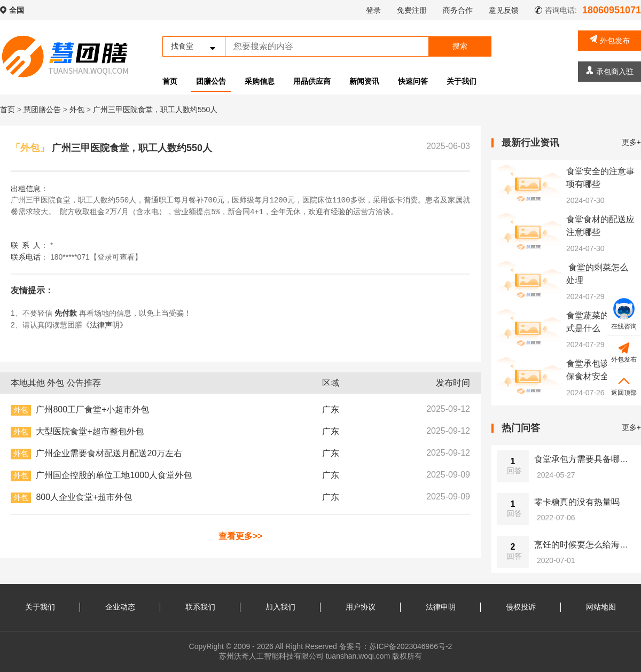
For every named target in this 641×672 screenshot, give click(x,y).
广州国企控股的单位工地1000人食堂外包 (114, 475)
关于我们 (462, 81)
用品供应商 (312, 81)
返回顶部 (624, 385)
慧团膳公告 (42, 110)
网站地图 (601, 607)
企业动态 (120, 607)
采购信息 (260, 81)
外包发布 (610, 40)
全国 (17, 10)
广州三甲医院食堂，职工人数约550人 (155, 110)
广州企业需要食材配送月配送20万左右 (109, 453)
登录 (373, 10)
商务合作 (458, 10)
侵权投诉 (521, 607)
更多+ (631, 142)
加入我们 (280, 607)
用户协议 (361, 607)
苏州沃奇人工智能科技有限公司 (271, 656)
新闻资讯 (364, 81)
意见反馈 (504, 10)
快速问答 (413, 81)
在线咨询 (624, 314)
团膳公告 (211, 81)
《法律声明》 (105, 325)
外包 (78, 110)
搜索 (460, 46)
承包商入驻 (610, 71)
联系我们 (200, 607)
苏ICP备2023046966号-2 (411, 646)
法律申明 (441, 607)
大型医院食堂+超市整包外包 (89, 431)
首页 (170, 81)
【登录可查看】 (116, 257)
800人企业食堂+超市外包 (84, 497)
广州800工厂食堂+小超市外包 (92, 409)
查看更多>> (241, 536)
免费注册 (412, 10)
